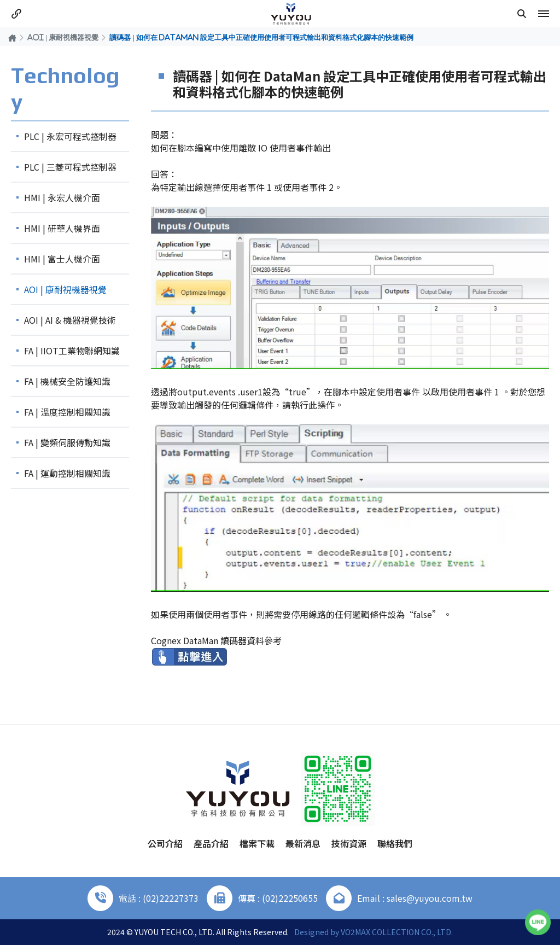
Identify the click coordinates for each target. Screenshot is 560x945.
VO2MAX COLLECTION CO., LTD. (397, 932)
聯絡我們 (395, 843)
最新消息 (303, 843)
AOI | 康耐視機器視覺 (63, 37)
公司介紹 (165, 843)
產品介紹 (211, 843)
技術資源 (349, 843)
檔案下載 (257, 843)
